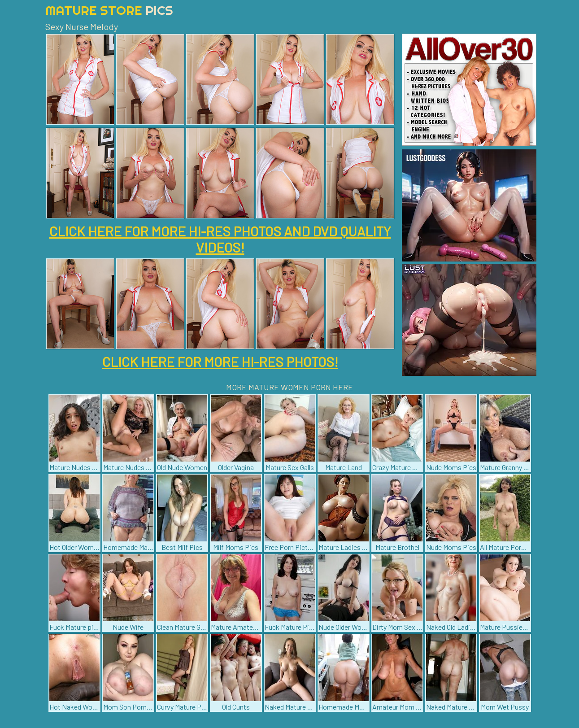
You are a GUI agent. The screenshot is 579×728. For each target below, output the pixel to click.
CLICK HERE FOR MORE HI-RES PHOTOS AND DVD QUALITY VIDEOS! (220, 239)
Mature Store (109, 10)
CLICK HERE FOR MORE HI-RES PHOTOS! (220, 362)
